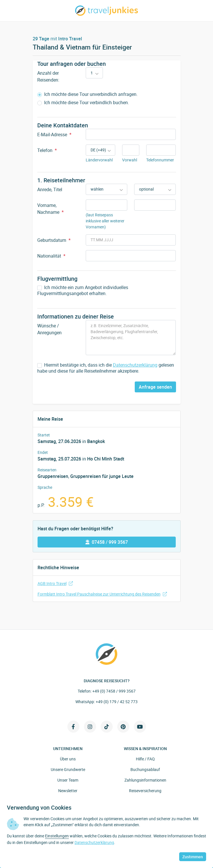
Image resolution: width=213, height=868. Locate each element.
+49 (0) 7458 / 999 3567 (114, 691)
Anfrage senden (155, 387)
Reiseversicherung (145, 791)
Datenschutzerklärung (135, 365)
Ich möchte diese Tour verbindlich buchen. (83, 103)
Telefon (47, 150)
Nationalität (51, 256)
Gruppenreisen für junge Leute (102, 476)
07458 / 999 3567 (107, 542)
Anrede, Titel (50, 189)
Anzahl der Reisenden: (48, 76)
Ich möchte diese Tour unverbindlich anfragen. (87, 94)
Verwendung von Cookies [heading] (39, 808)
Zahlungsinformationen (145, 780)
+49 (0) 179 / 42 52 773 (117, 702)
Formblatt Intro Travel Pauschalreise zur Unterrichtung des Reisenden (102, 594)
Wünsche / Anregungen (49, 329)
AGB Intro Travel (55, 583)
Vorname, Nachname (50, 209)
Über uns (68, 759)
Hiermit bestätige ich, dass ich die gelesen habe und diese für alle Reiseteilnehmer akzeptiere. (106, 368)
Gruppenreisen (53, 476)
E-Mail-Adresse (54, 135)
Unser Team (68, 780)
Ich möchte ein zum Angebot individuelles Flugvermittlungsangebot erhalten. (83, 290)
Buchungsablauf (145, 769)
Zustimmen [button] (193, 857)
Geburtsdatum (54, 240)
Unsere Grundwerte (68, 769)
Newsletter (68, 791)
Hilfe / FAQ (145, 759)
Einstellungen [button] (57, 836)
